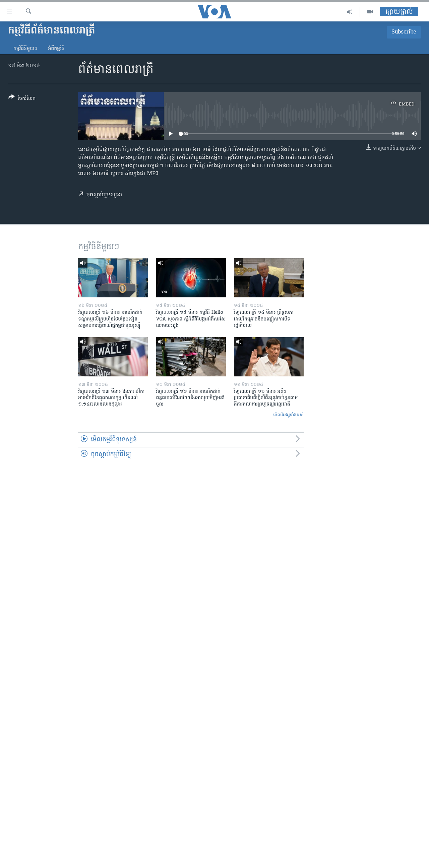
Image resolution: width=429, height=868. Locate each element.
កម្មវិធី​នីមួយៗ (25, 49)
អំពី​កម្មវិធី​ (56, 49)
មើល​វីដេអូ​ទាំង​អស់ (288, 415)
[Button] (22, 99)
